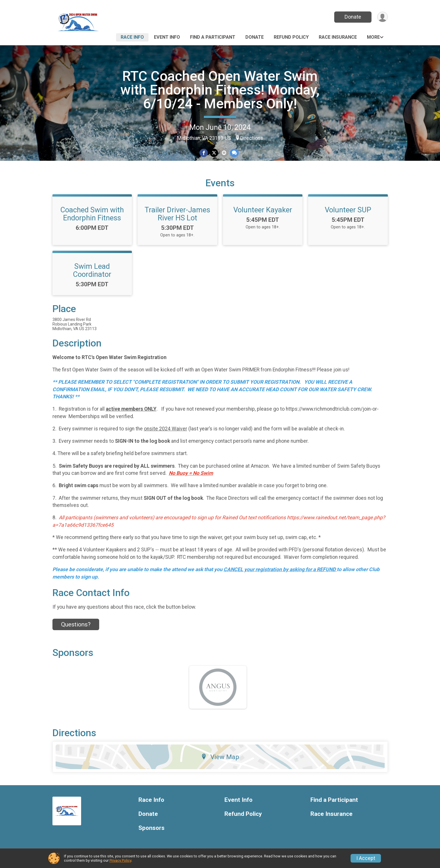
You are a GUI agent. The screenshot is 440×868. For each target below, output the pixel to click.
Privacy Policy (120, 860)
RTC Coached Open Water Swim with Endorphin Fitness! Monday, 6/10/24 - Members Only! (220, 90)
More (373, 37)
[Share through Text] (234, 153)
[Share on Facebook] (204, 153)
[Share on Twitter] (214, 153)
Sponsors (151, 828)
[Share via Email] (224, 153)
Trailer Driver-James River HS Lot (177, 214)
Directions (252, 138)
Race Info (132, 37)
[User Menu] (383, 17)
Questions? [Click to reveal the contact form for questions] (76, 624)
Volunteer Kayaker (263, 210)
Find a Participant (213, 37)
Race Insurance (338, 37)
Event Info (167, 37)
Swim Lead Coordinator (92, 270)
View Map (220, 757)
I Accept (366, 858)
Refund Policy (291, 37)
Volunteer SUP (348, 210)
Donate (353, 17)
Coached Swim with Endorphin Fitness (92, 214)
